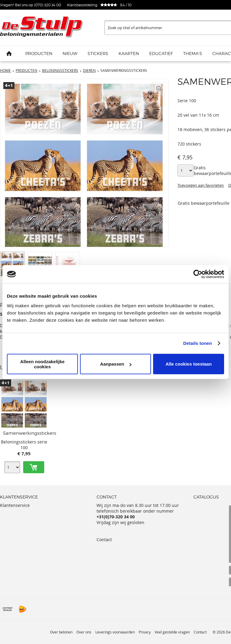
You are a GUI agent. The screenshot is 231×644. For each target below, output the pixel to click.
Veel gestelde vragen (172, 632)
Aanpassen (116, 364)
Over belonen (61, 632)
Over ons (84, 632)
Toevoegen (34, 467)
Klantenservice (15, 505)
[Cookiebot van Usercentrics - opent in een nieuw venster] (198, 274)
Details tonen (197, 343)
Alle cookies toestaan (188, 364)
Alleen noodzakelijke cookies (42, 364)
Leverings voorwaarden (115, 632)
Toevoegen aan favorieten (201, 185)
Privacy (145, 632)
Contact (104, 540)
